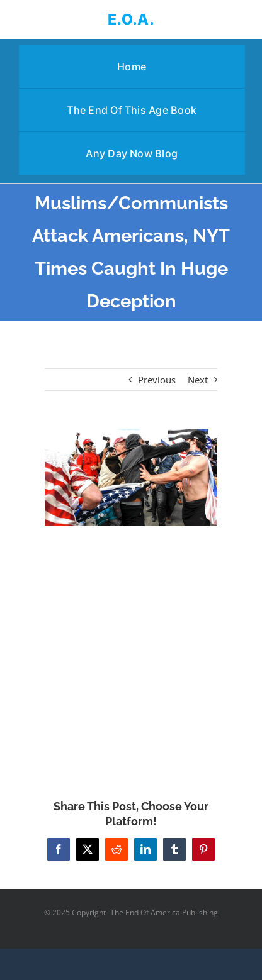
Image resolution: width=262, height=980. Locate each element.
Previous (157, 380)
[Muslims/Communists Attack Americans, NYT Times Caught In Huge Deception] (131, 477)
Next (198, 380)
